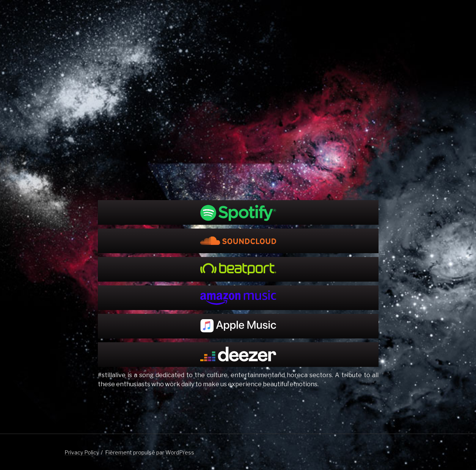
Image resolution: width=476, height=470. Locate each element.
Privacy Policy (82, 452)
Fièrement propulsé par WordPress (150, 452)
